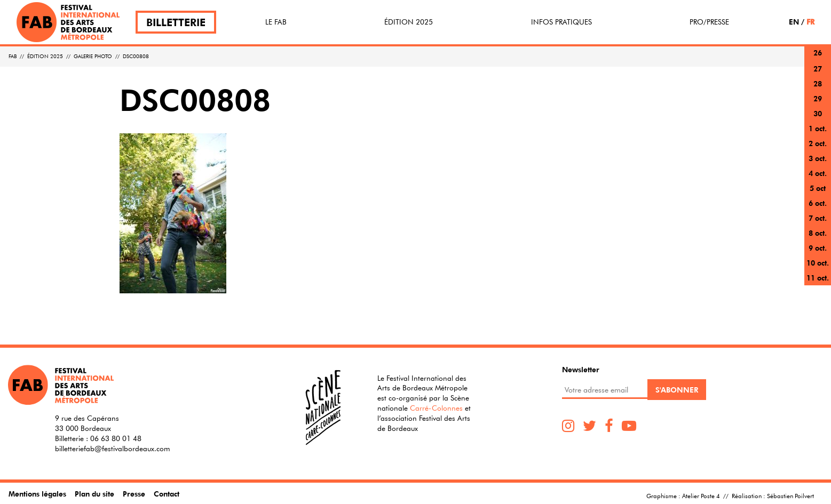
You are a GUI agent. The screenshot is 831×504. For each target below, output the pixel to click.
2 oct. (818, 143)
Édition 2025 (409, 22)
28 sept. (818, 90)
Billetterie (176, 22)
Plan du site (94, 494)
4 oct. (818, 173)
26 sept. (818, 59)
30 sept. (818, 120)
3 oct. (818, 158)
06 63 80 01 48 (116, 438)
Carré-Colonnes (436, 408)
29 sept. (818, 105)
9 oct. (818, 248)
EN (794, 22)
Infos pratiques (561, 22)
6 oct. (818, 203)
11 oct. (818, 278)
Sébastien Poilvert (790, 495)
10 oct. (818, 263)
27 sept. (818, 75)
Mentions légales (37, 494)
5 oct (818, 188)
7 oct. (818, 218)
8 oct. (818, 233)
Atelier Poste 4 (701, 495)
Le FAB (276, 22)
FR (810, 22)
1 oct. (818, 128)
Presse (134, 494)
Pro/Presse (709, 22)
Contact (167, 494)
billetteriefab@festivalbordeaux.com (113, 449)
